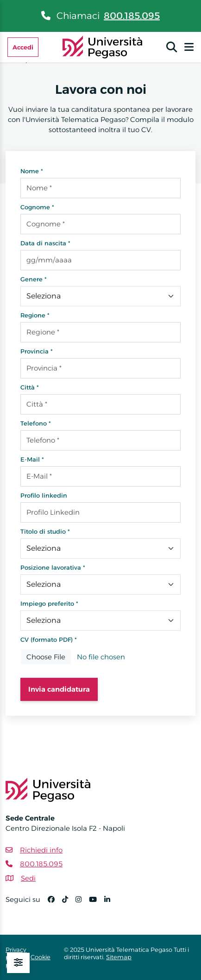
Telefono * (36, 423)
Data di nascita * (45, 243)
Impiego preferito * (49, 603)
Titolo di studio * (45, 531)
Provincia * (37, 351)
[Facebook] (55, 904)
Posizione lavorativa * (53, 567)
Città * (30, 387)
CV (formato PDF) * (49, 639)
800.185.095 (132, 16)
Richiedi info (41, 850)
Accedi (23, 47)
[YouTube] (97, 904)
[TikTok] (69, 904)
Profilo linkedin (44, 495)
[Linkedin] (111, 904)
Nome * (32, 171)
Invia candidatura (59, 689)
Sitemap (119, 957)
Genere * (34, 279)
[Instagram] (82, 904)
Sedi (28, 878)
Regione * (35, 315)
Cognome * (37, 207)
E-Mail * (32, 459)
